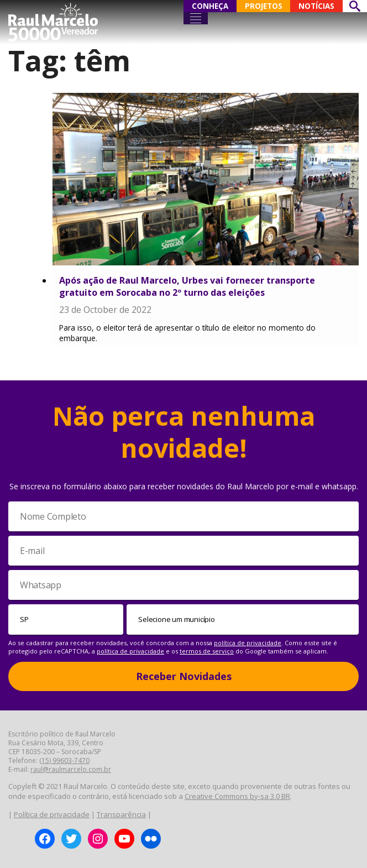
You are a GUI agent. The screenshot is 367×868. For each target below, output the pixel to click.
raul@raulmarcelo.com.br (71, 769)
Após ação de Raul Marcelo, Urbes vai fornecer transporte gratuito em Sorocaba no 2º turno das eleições (187, 286)
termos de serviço (207, 651)
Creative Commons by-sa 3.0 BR (237, 796)
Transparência (121, 814)
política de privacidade (248, 643)
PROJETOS (264, 6)
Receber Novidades (184, 676)
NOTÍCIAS (316, 6)
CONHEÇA (210, 6)
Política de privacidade (52, 814)
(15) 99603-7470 (64, 760)
